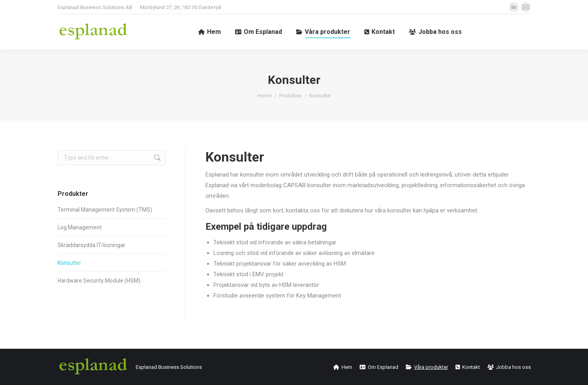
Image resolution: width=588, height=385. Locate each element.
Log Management (80, 227)
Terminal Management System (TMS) (105, 210)
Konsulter (69, 263)
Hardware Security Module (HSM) (99, 281)
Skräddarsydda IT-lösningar (91, 245)
